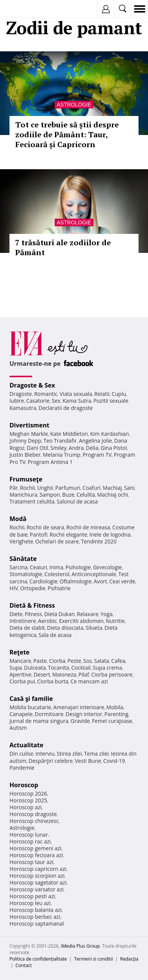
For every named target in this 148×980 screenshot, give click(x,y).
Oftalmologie (76, 581)
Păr (14, 488)
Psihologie (78, 567)
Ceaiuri (39, 567)
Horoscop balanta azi (35, 910)
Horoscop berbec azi (35, 917)
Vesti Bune (88, 761)
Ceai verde (122, 581)
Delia (92, 448)
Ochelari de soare (57, 541)
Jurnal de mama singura (39, 721)
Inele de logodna (110, 534)
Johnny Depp (25, 441)
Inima (56, 567)
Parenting (116, 714)
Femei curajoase (112, 721)
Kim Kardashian (109, 434)
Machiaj (113, 488)
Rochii (28, 488)
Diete (16, 614)
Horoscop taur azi (31, 862)
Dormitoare (49, 714)
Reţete (20, 652)
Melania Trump (62, 455)
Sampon (50, 495)
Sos (87, 661)
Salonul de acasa (77, 501)
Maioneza (64, 674)
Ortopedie (33, 588)
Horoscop (24, 785)
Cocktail (81, 668)
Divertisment (29, 425)
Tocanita (58, 668)
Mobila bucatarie (30, 707)
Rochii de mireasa (88, 527)
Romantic (46, 394)
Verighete (21, 541)
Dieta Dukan (59, 614)
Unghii (45, 488)
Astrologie (74, 105)
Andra (76, 448)
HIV (14, 588)
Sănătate (23, 559)
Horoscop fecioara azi (36, 855)
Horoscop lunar (29, 835)
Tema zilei (96, 754)
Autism (18, 728)
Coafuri (91, 488)
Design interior (84, 714)
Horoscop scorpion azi (37, 876)
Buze (68, 495)
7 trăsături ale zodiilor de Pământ (63, 247)
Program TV (97, 455)
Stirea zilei (69, 754)
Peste (74, 661)
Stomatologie (26, 574)
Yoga (107, 614)
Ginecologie (107, 567)
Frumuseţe (26, 479)
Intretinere (23, 621)
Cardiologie (44, 581)
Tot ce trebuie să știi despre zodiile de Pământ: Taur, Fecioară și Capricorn (67, 134)
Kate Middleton (69, 434)
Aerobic (47, 621)
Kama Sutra (77, 401)
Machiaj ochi (113, 495)
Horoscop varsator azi (36, 889)
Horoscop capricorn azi (38, 869)
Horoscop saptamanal (37, 924)
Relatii (102, 394)
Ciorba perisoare (112, 674)
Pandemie (22, 768)
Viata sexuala (76, 394)
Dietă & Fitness (32, 605)
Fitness (33, 614)
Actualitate (26, 745)
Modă (18, 519)
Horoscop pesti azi (32, 896)
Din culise (21, 754)
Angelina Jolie (95, 441)
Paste (40, 661)
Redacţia (129, 959)
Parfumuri (68, 488)
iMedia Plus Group (80, 946)
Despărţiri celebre (50, 761)
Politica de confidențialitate (38, 959)
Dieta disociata (65, 628)
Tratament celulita (32, 501)
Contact (24, 965)
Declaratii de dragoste (66, 408)
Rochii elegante (68, 534)
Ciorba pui (22, 681)
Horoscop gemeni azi (35, 848)
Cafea (118, 661)
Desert (42, 674)
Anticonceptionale (94, 574)
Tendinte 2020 (99, 541)
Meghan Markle (29, 434)
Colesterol (57, 574)
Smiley (59, 448)
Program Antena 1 (50, 462)
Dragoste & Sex (32, 385)
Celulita (86, 495)
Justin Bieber (25, 455)
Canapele (21, 714)
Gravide (80, 721)
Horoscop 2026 (28, 793)
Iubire (17, 401)
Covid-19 (114, 761)
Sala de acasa (55, 635)
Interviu (45, 754)
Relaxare (88, 614)
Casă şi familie (31, 699)
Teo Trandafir (60, 441)
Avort (100, 581)
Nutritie (115, 621)
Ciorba (57, 661)
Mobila (115, 707)
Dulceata (35, 668)
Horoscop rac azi (30, 841)
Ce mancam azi (89, 681)
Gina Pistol (114, 448)
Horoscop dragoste (33, 814)
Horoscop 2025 (28, 800)
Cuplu (119, 394)
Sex (56, 401)
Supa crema (108, 668)
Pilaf (83, 674)
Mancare (20, 661)
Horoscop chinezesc (34, 821)
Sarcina (19, 567)
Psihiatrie (59, 588)
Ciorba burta (53, 681)
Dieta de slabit (27, 628)
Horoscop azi (26, 807)
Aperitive (20, 674)
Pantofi (39, 534)
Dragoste (21, 394)
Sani (129, 488)
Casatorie (38, 401)
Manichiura (23, 495)
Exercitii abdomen (81, 621)
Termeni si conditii (94, 959)
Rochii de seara (45, 527)
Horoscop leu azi (30, 903)
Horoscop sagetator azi (38, 882)
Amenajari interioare (79, 707)
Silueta (94, 628)
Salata (102, 661)
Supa (16, 668)
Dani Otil (37, 448)
